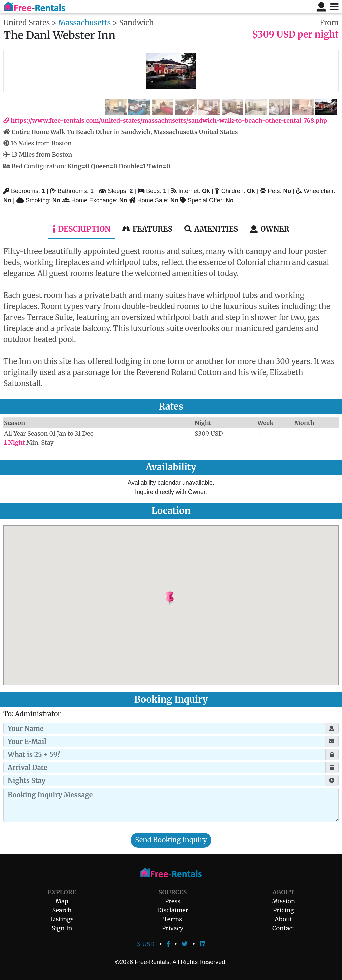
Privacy (173, 928)
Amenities (211, 229)
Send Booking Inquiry (171, 840)
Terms (173, 919)
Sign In (62, 928)
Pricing (283, 910)
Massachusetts (85, 23)
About (283, 919)
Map (62, 901)
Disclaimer (173, 910)
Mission (283, 901)
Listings (62, 919)
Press (173, 901)
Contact (283, 928)
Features (147, 229)
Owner (270, 229)
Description (81, 229)
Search (62, 910)
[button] (187, 598)
